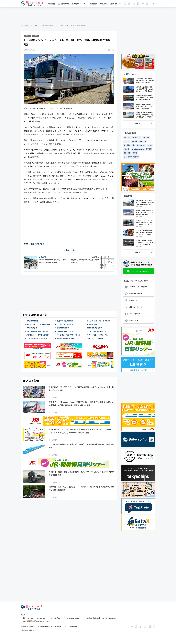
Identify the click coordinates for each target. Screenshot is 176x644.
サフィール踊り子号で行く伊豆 (97, 335)
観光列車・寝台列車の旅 (65, 321)
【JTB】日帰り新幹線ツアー (97, 331)
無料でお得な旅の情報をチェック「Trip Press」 (102, 618)
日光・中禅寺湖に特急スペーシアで (38, 331)
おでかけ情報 (64, 4)
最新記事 (52, 4)
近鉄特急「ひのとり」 (94, 324)
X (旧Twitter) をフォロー (134, 307)
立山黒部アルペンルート (65, 331)
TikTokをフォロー (132, 300)
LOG (35, 36)
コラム (84, 4)
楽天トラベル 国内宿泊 (95, 338)
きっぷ (150, 145)
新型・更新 (143, 141)
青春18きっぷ (141, 145)
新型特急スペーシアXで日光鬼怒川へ (39, 335)
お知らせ (113, 4)
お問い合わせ (57, 627)
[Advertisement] (88, 16)
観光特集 (75, 4)
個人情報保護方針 (43, 627)
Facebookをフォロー (133, 314)
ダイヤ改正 (146, 137)
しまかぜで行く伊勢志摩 (65, 324)
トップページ (25, 26)
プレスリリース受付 (71, 627)
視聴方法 (103, 4)
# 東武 (32, 244)
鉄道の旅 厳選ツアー (64, 328)
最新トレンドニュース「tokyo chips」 (34, 618)
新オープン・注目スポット (132, 137)
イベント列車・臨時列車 (131, 157)
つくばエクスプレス (138, 149)
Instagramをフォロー (134, 294)
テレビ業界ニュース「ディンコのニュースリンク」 (67, 618)
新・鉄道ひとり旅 (129, 145)
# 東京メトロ (40, 244)
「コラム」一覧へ (69, 250)
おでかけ (126, 141)
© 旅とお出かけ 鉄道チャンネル (29, 630)
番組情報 (93, 4)
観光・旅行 (127, 153)
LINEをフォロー (132, 321)
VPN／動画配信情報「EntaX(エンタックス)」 (36, 621)
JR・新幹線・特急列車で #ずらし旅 (69, 335)
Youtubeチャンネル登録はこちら (137, 287)
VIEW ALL (138, 123)
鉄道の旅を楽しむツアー (95, 328)
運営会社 (32, 627)
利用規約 (23, 627)
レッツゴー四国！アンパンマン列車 (99, 321)
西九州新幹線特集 (32, 321)
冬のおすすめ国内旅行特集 (66, 338)
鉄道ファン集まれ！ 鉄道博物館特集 (38, 324)
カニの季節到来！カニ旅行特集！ (37, 338)
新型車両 (149, 149)
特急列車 (126, 149)
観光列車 (134, 141)
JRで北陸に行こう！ (33, 328)
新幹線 (135, 153)
